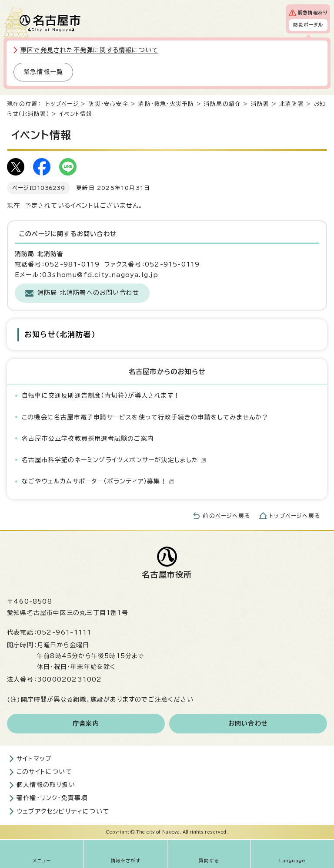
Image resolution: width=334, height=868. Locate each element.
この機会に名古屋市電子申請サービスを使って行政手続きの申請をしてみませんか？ (145, 417)
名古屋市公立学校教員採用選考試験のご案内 (88, 439)
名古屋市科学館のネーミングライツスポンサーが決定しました (114, 460)
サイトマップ (34, 759)
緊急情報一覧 (43, 72)
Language (292, 861)
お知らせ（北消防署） (60, 334)
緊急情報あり (312, 13)
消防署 (260, 104)
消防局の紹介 (222, 104)
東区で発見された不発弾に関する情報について (89, 50)
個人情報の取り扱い (46, 785)
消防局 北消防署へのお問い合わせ (88, 293)
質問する (209, 861)
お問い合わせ (248, 723)
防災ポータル (308, 25)
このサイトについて (44, 772)
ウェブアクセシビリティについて (63, 811)
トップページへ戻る (295, 516)
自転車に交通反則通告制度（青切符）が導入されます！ (101, 395)
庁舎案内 (86, 723)
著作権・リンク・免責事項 (52, 798)
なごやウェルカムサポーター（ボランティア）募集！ (98, 481)
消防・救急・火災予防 (166, 104)
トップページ (62, 104)
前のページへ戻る (226, 516)
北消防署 (292, 104)
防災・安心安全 (108, 104)
